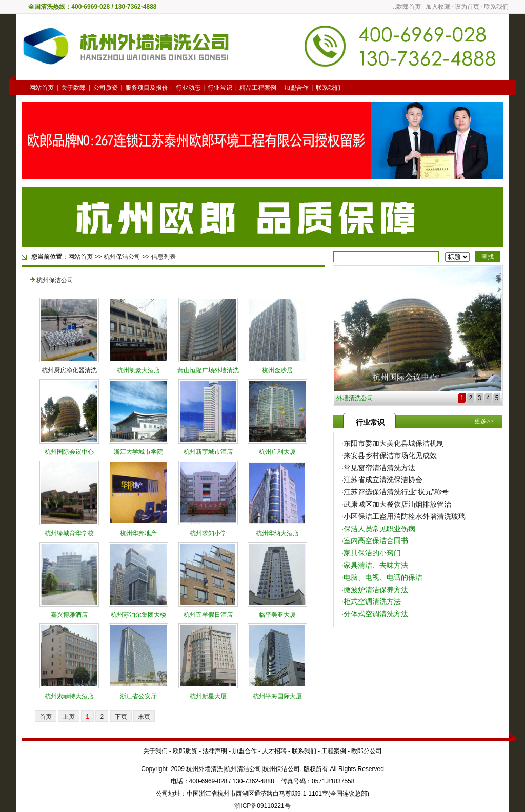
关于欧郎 (73, 88)
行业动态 (188, 88)
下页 (121, 717)
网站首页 (42, 88)
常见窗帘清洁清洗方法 (379, 468)
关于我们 (155, 751)
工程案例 (334, 751)
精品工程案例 (258, 88)
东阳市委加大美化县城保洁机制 (394, 443)
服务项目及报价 (147, 88)
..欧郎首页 (407, 7)
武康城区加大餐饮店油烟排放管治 (397, 504)
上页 (69, 717)
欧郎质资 (185, 751)
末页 (144, 717)
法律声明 (215, 751)
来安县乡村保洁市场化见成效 (390, 455)
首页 (46, 717)
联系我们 (496, 7)
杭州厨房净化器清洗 (69, 370)
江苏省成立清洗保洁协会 (383, 480)
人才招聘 (274, 751)
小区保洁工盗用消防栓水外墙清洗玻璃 (405, 516)
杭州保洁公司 (122, 257)
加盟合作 (296, 88)
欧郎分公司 (367, 751)
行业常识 (220, 88)
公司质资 (106, 88)
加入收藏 (438, 7)
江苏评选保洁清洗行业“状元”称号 (396, 492)
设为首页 (467, 7)
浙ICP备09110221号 (262, 806)
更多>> (484, 421)
